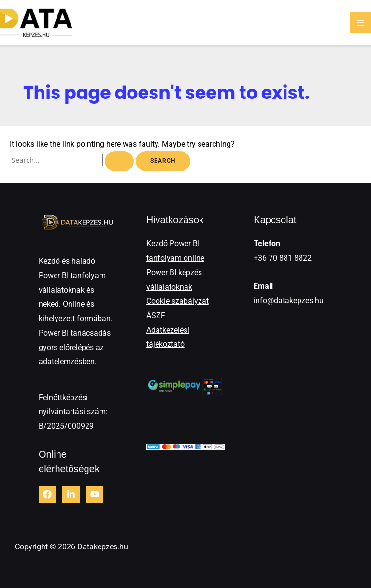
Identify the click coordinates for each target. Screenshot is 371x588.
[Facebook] (47, 494)
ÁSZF (156, 315)
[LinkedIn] (71, 494)
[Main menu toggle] (360, 23)
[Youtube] (95, 494)
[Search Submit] (119, 161)
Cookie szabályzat (178, 301)
